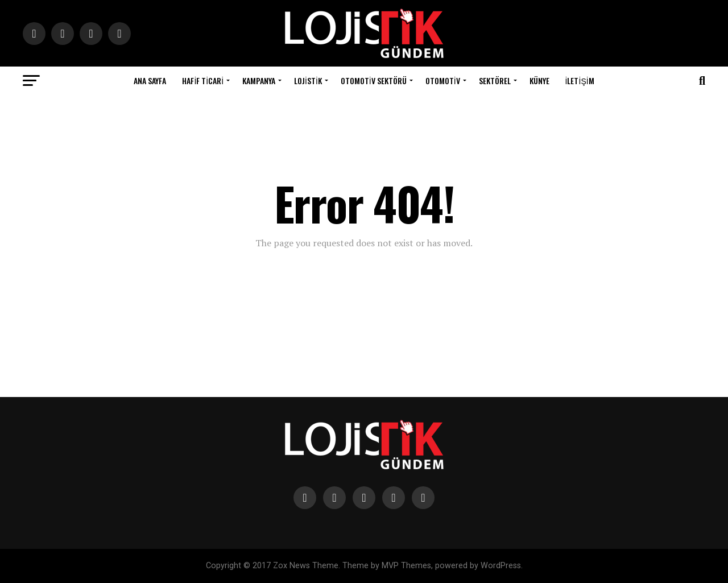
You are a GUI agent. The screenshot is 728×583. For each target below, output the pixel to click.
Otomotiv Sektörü (374, 80)
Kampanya (259, 80)
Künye (539, 80)
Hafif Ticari (203, 80)
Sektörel (495, 80)
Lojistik (308, 80)
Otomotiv (443, 80)
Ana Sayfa (150, 80)
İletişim (580, 80)
